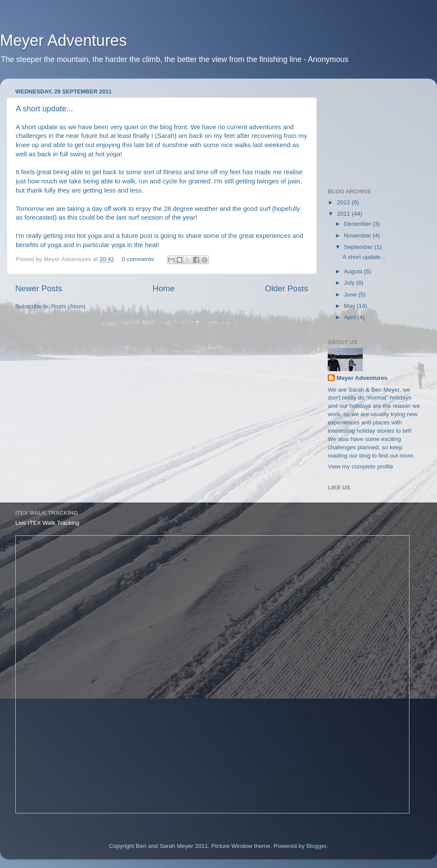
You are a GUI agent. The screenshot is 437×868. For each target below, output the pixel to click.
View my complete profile (361, 467)
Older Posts (286, 288)
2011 (344, 214)
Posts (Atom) (69, 306)
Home (163, 288)
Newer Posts (39, 288)
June (351, 294)
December (358, 224)
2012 (344, 202)
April (351, 317)
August (354, 271)
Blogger (316, 846)
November (358, 236)
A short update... (44, 109)
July (350, 283)
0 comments (138, 259)
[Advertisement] (371, 129)
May (350, 306)
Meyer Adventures (63, 40)
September (359, 247)
